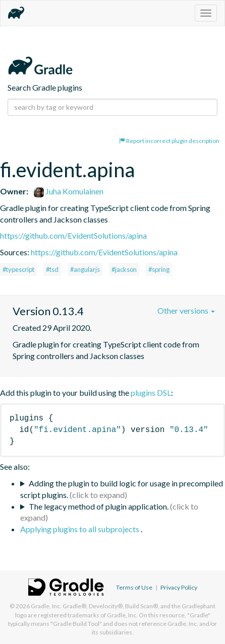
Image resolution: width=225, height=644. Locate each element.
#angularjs (85, 269)
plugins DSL (151, 392)
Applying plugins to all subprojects (80, 529)
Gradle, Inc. (46, 606)
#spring (159, 269)
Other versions (186, 310)
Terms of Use (134, 587)
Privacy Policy (179, 587)
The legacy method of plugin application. (99, 506)
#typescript (18, 269)
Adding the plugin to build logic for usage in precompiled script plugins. (122, 489)
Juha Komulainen (69, 191)
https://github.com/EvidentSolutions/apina (73, 235)
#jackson (124, 269)
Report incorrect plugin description (169, 141)
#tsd (52, 269)
